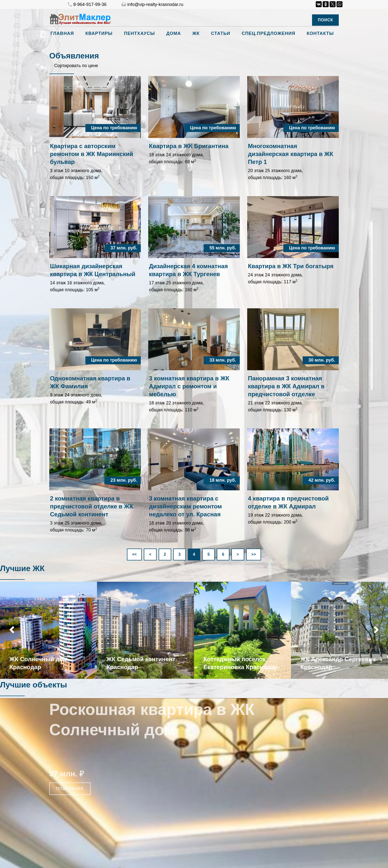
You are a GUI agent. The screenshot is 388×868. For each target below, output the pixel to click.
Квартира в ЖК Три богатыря (291, 266)
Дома (174, 33)
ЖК (196, 33)
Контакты (320, 33)
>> (254, 554)
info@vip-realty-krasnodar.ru (152, 5)
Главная (62, 33)
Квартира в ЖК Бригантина (189, 146)
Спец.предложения (269, 33)
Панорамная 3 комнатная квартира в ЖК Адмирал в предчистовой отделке (286, 386)
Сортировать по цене (76, 66)
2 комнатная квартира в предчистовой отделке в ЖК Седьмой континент (92, 506)
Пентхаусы (139, 33)
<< (134, 554)
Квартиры (99, 33)
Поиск (325, 20)
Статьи (221, 33)
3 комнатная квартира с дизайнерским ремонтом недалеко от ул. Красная (185, 506)
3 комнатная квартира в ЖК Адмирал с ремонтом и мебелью (189, 386)
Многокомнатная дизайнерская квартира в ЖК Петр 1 (291, 154)
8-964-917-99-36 (87, 5)
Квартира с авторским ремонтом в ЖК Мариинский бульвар (92, 154)
